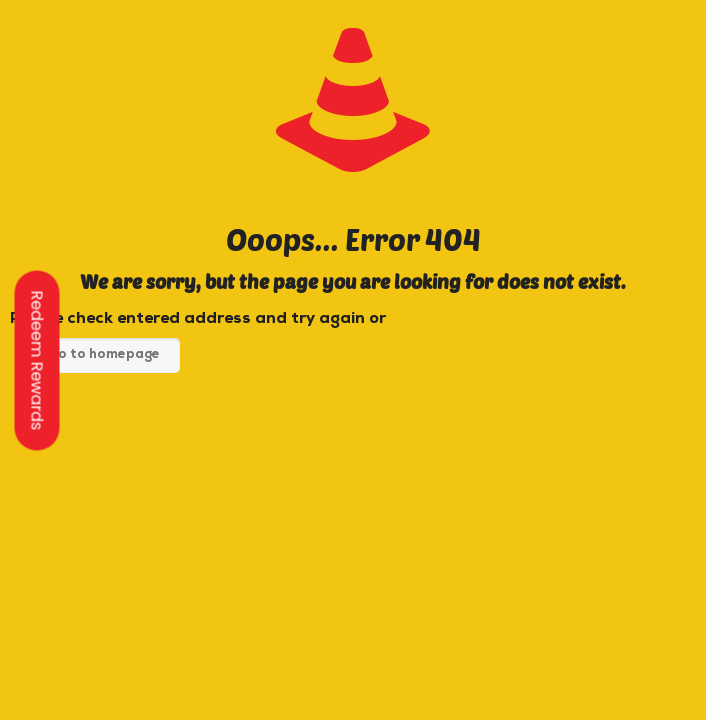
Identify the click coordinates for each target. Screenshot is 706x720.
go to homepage (105, 355)
